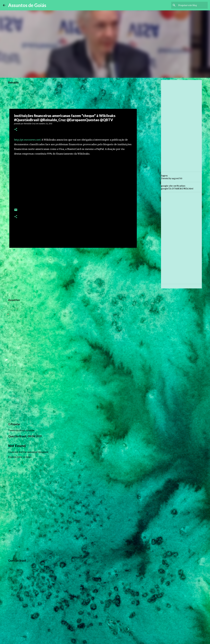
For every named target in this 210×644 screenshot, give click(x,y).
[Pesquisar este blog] (192, 5)
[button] (16, 130)
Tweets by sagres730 (172, 178)
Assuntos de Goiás (27, 5)
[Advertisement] (73, 273)
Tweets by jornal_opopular (21, 430)
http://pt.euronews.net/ (27, 140)
